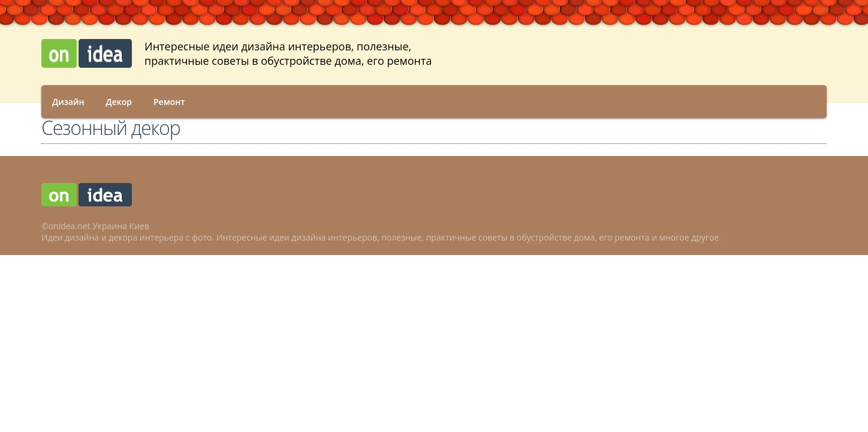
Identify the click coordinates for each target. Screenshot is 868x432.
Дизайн (68, 102)
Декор (119, 102)
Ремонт (169, 102)
